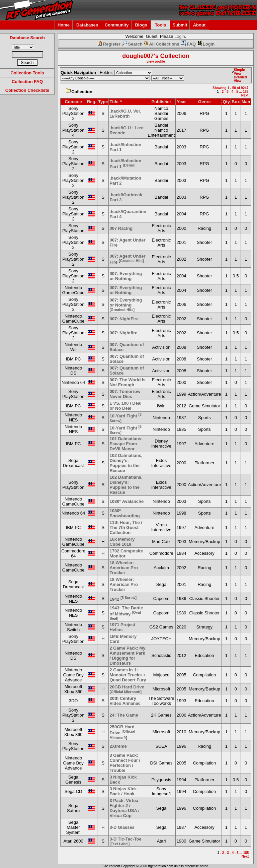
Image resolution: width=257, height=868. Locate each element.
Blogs (141, 25)
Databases (87, 25)
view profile (156, 61)
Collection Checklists (27, 90)
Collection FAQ (27, 82)
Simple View (239, 72)
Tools (161, 25)
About (199, 25)
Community (117, 25)
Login (180, 36)
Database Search (27, 38)
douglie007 (138, 56)
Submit (180, 25)
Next (245, 95)
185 (246, 92)
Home (64, 25)
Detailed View (240, 79)
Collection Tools (27, 73)
